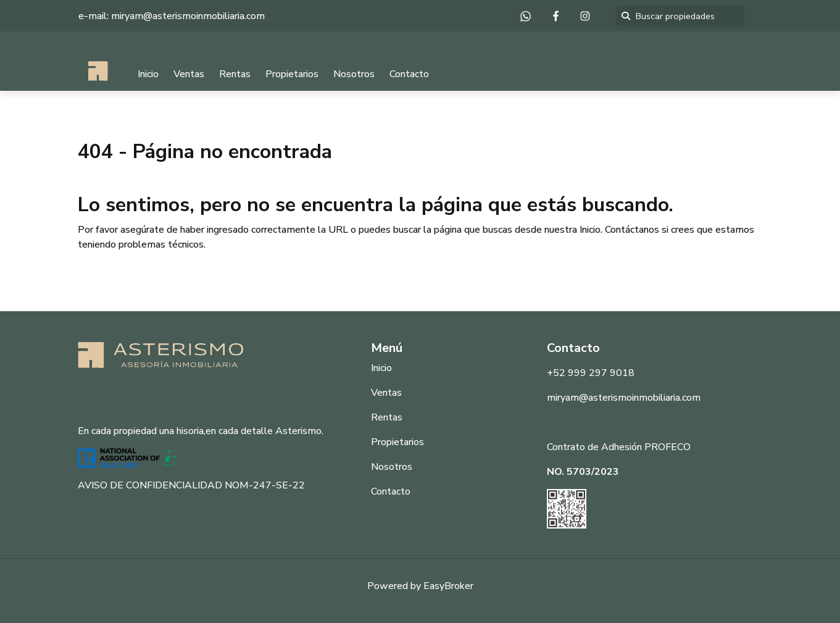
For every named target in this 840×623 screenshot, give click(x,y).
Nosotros (354, 74)
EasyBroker (448, 586)
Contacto (409, 74)
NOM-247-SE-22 (265, 485)
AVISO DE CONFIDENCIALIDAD (150, 485)
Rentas (235, 74)
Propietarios (292, 74)
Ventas (189, 74)
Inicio (148, 74)
